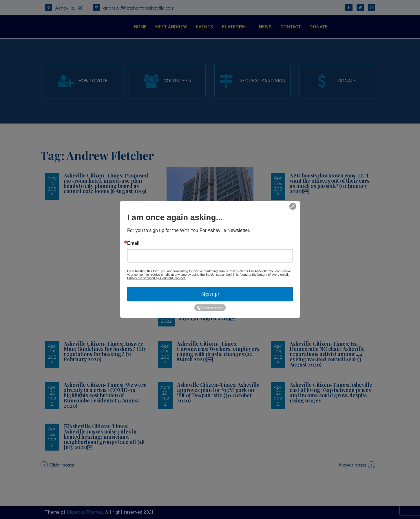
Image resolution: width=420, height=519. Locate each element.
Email (133, 243)
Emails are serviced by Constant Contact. (156, 278)
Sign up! (210, 294)
